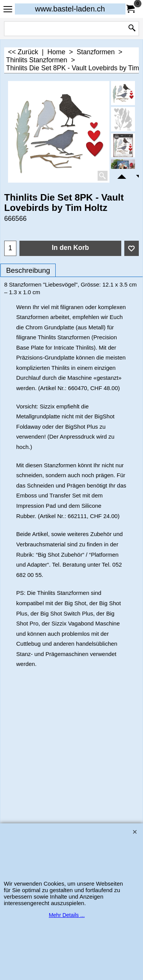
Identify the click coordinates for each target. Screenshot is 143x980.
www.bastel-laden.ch (70, 9)
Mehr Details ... (67, 915)
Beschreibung (28, 270)
